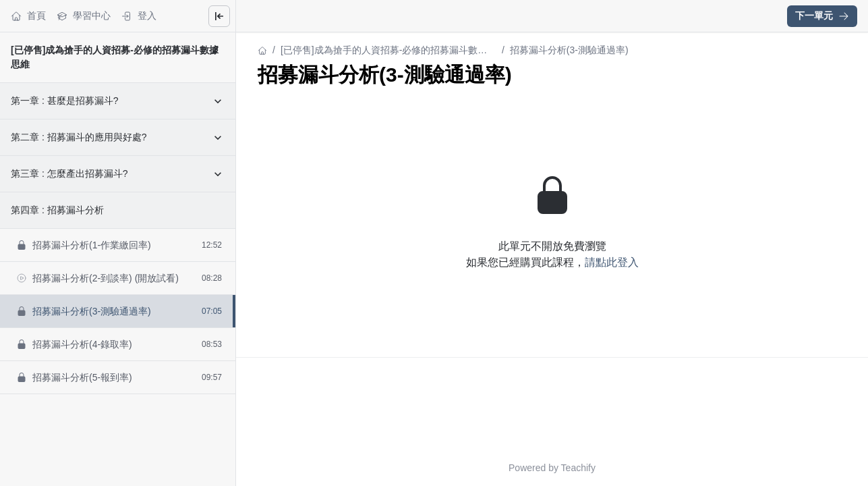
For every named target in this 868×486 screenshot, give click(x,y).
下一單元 (822, 16)
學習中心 (84, 16)
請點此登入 (612, 262)
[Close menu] (219, 16)
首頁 (28, 16)
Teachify (578, 468)
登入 (139, 16)
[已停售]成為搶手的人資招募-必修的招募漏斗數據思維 (384, 51)
